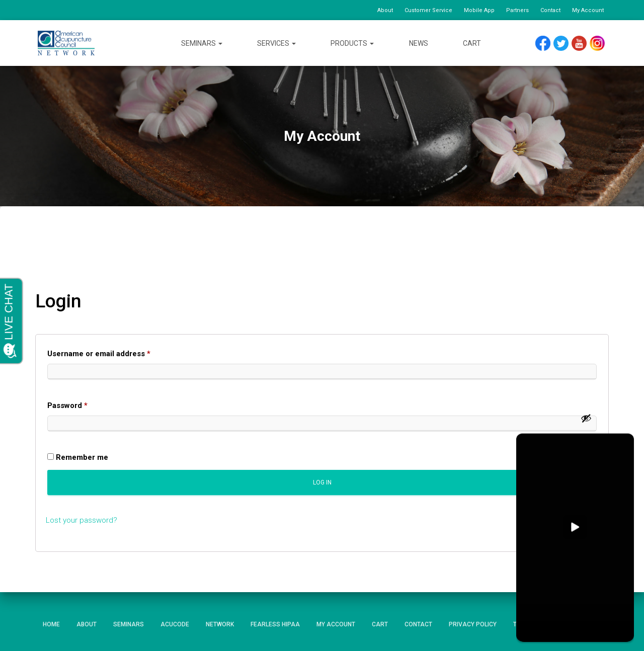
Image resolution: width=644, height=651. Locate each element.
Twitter (565, 44)
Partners (517, 10)
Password (84, 404)
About (385, 10)
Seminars (202, 43)
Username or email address (115, 352)
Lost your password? (82, 520)
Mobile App (479, 10)
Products (352, 43)
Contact (550, 10)
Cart (472, 43)
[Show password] (586, 418)
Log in (322, 482)
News (419, 43)
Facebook (545, 44)
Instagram (601, 44)
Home (51, 624)
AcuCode (175, 624)
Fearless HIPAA (275, 624)
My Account (588, 10)
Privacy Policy (473, 624)
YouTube (584, 44)
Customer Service (428, 10)
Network (220, 624)
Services (276, 43)
